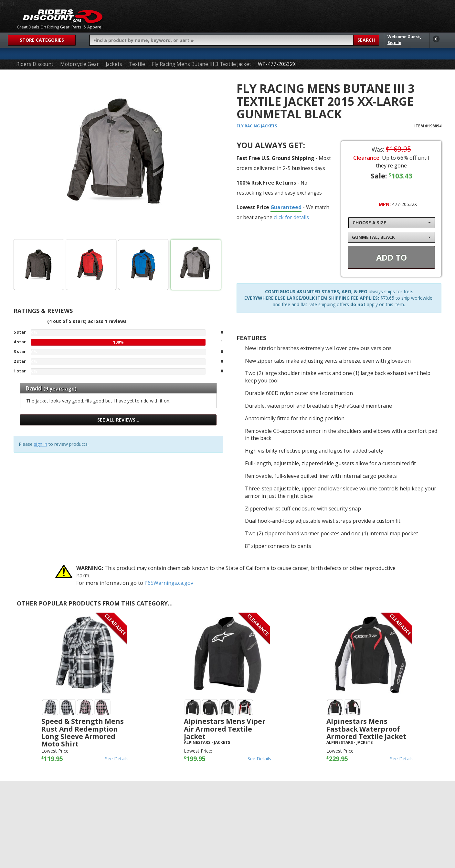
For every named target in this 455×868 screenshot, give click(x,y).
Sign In (394, 43)
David (33, 388)
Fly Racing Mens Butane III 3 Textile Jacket (201, 64)
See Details (117, 759)
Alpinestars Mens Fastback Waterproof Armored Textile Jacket (366, 729)
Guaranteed (286, 207)
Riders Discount (35, 64)
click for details (291, 217)
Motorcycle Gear (79, 64)
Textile (137, 64)
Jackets (114, 64)
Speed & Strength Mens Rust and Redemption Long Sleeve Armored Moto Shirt (83, 732)
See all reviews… (118, 420)
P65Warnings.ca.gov (169, 583)
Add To (392, 257)
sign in (41, 444)
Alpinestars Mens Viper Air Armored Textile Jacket (225, 729)
